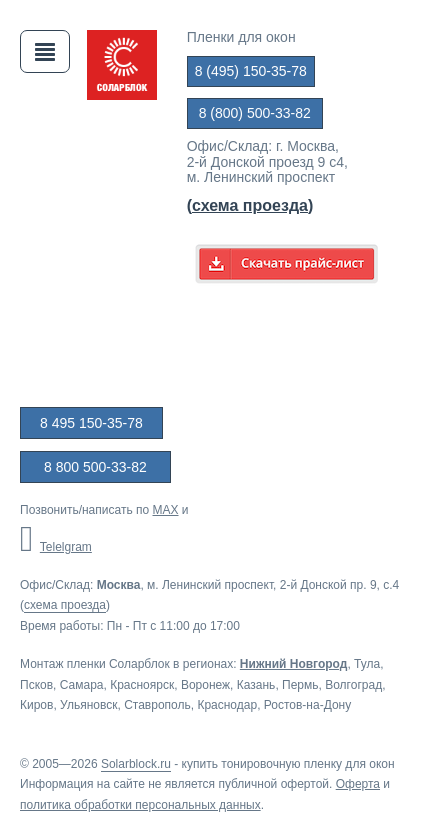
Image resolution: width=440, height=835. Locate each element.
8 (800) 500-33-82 (255, 113)
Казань (256, 685)
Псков (36, 685)
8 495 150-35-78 (91, 423)
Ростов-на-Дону (307, 705)
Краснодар (227, 705)
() (250, 205)
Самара (82, 685)
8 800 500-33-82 (95, 467)
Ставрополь (157, 705)
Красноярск (142, 685)
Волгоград (353, 685)
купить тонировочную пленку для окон (288, 764)
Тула (367, 664)
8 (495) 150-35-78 (251, 71)
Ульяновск (88, 705)
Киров (36, 705)
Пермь (300, 685)
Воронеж (205, 685)
